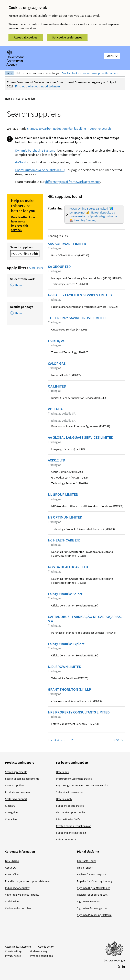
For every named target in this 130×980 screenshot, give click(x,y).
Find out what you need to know (37, 86)
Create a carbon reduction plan (74, 826)
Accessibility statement (18, 947)
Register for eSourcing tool (92, 895)
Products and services (18, 792)
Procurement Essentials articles (74, 779)
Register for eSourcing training (94, 881)
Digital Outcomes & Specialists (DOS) (40, 170)
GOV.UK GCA (12, 861)
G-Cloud (21, 162)
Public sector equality (17, 888)
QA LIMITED (57, 386)
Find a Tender (85, 868)
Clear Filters (36, 268)
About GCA (11, 868)
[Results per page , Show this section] (25, 311)
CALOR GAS (57, 363)
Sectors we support (16, 799)
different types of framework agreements (73, 182)
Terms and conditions (40, 956)
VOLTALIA (55, 409)
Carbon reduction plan (18, 908)
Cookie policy (46, 947)
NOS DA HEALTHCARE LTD (68, 567)
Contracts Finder (86, 861)
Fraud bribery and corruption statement (28, 881)
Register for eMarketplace (92, 874)
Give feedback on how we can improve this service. (23, 223)
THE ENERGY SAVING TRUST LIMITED (77, 318)
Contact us (11, 819)
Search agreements (16, 772)
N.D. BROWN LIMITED (65, 667)
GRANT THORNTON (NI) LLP (69, 689)
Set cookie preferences (67, 37)
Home (8, 99)
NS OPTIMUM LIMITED (65, 517)
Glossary (10, 806)
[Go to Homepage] (114, 949)
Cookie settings (14, 951)
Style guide (11, 812)
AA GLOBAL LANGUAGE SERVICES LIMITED (81, 437)
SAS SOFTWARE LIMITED (67, 244)
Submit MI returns (66, 839)
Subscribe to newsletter (69, 792)
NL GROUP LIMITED (63, 494)
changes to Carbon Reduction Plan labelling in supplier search (69, 128)
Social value (12, 901)
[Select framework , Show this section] (25, 283)
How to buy (62, 772)
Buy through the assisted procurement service (82, 785)
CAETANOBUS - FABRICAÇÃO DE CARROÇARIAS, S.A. (85, 619)
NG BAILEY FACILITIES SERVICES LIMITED (80, 295)
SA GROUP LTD (59, 267)
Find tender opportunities (71, 812)
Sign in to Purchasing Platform (94, 915)
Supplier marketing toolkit (71, 833)
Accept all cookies (26, 37)
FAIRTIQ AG (57, 341)
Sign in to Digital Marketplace (94, 888)
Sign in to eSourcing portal (92, 908)
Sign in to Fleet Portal (89, 901)
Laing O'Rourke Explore (66, 644)
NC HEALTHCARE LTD (64, 540)
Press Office (12, 874)
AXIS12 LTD (57, 460)
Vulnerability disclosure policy (22, 895)
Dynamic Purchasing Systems (35, 150)
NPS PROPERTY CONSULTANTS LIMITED (79, 712)
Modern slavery (39, 951)
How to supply (64, 799)
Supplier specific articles (70, 806)
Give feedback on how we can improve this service (90, 73)
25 (73, 740)
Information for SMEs (68, 819)
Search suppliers (21, 247)
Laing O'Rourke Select (65, 594)
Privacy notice (13, 956)
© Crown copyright (114, 960)
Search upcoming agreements (22, 779)
